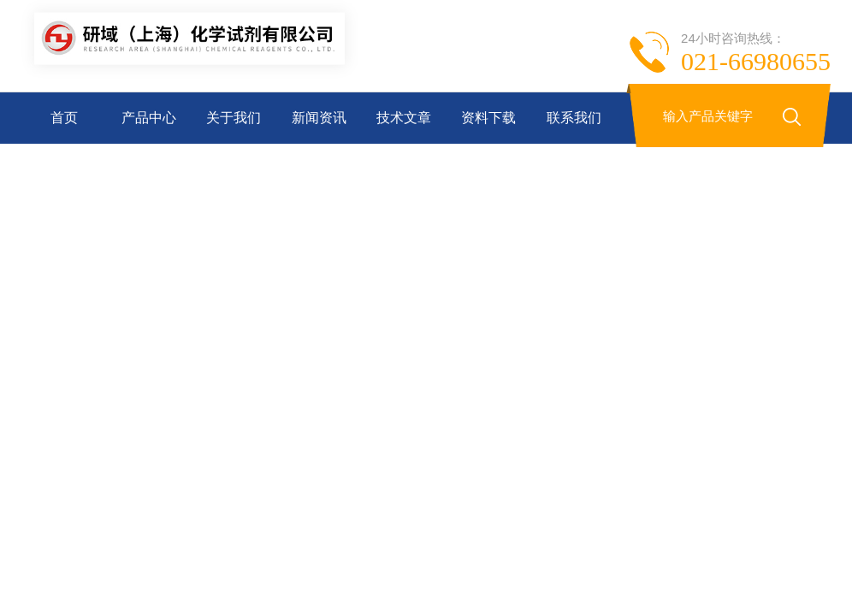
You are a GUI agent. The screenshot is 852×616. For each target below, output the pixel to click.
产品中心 (149, 118)
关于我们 (234, 118)
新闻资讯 (319, 118)
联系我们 (574, 118)
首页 (64, 118)
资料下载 (488, 118)
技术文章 (404, 118)
